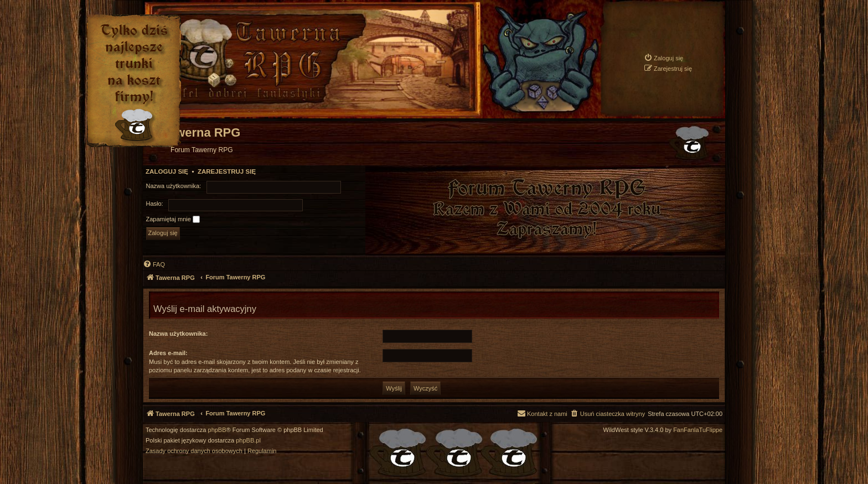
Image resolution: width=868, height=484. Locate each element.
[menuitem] (663, 58)
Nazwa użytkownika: (178, 334)
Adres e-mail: (168, 353)
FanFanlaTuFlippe (698, 430)
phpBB (217, 430)
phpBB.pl (248, 441)
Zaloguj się (167, 171)
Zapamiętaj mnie (173, 220)
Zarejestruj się (227, 171)
